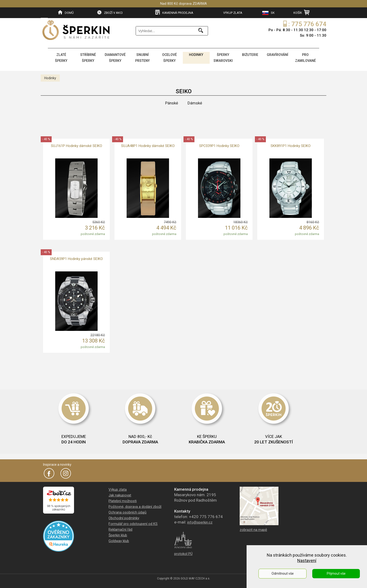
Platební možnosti (123, 500)
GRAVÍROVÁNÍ (277, 54)
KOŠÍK (301, 12)
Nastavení (307, 561)
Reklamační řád (120, 529)
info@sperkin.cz (200, 521)
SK (268, 13)
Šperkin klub (118, 534)
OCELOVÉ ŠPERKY (169, 57)
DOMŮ (66, 12)
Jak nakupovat (120, 494)
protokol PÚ (183, 553)
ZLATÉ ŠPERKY (61, 57)
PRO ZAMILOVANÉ (305, 57)
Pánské (172, 102)
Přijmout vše (336, 573)
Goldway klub (119, 540)
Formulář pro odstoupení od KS (133, 523)
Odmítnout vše (283, 573)
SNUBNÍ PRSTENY (142, 57)
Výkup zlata (118, 489)
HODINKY (196, 54)
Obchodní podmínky (124, 517)
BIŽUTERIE (250, 54)
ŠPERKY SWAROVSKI (223, 57)
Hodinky (50, 77)
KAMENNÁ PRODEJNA (174, 12)
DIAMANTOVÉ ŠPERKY (115, 57)
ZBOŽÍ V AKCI (110, 12)
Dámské (195, 102)
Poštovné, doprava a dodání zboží (135, 506)
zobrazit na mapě (253, 529)
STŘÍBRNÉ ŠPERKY (88, 57)
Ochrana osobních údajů (127, 511)
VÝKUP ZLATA (233, 13)
